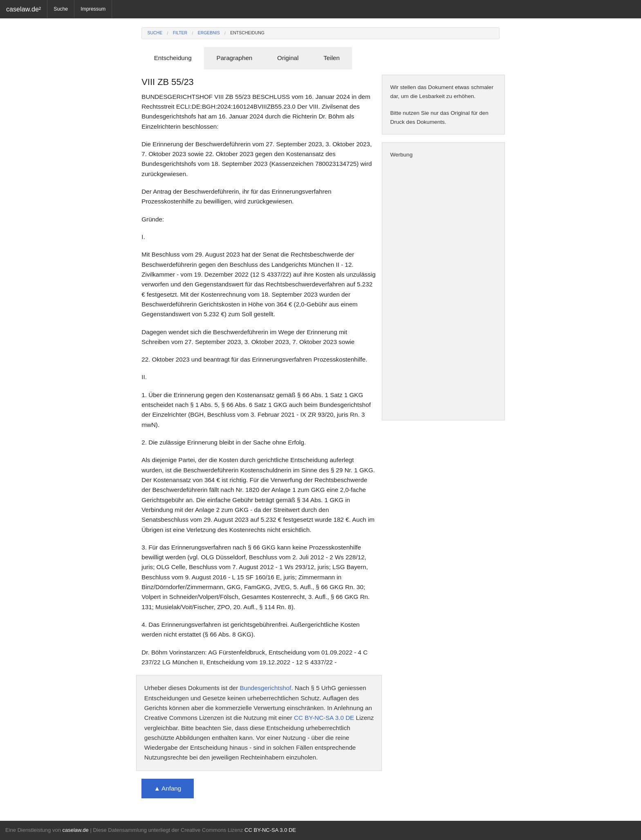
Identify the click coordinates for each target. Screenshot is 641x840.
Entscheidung (247, 33)
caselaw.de (75, 830)
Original (288, 58)
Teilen (332, 58)
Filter (180, 33)
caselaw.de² (24, 9)
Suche (61, 9)
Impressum (93, 9)
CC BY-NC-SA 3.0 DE (324, 718)
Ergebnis (209, 33)
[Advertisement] (443, 290)
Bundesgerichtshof (266, 688)
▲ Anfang (168, 788)
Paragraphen (235, 58)
